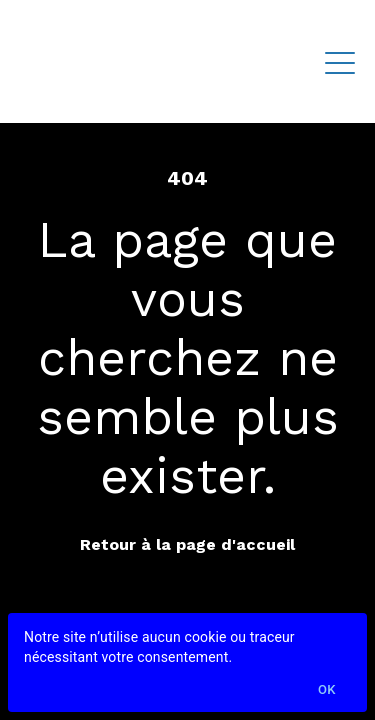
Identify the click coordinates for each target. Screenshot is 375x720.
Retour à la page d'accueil (187, 544)
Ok (327, 690)
